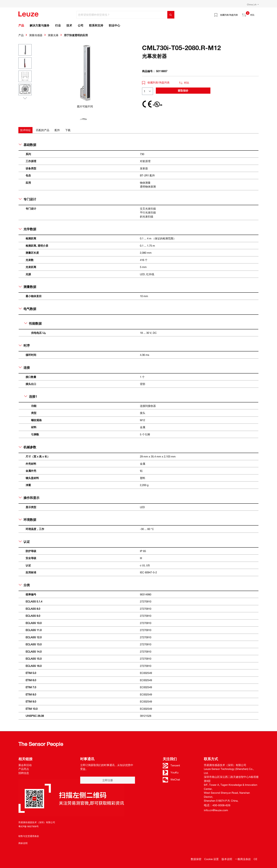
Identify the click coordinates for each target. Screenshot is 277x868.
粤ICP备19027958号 (29, 826)
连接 (24, 367)
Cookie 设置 (211, 859)
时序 (24, 345)
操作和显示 (29, 498)
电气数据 (27, 309)
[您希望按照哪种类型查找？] (122, 15)
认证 (24, 542)
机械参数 (27, 447)
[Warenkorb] (257, 14)
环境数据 (27, 520)
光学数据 (27, 229)
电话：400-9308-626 (217, 805)
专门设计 (27, 199)
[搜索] (171, 15)
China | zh (252, 4)
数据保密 (196, 859)
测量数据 (27, 287)
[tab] (25, 130)
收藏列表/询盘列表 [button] (156, 82)
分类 (24, 585)
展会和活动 (25, 765)
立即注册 (108, 780)
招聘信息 (24, 773)
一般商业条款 (243, 859)
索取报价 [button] (183, 91)
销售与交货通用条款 (29, 836)
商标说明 (23, 843)
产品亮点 (24, 769)
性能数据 (33, 323)
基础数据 (27, 145)
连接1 (31, 396)
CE (255, 859)
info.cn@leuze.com (216, 810)
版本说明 (227, 859)
